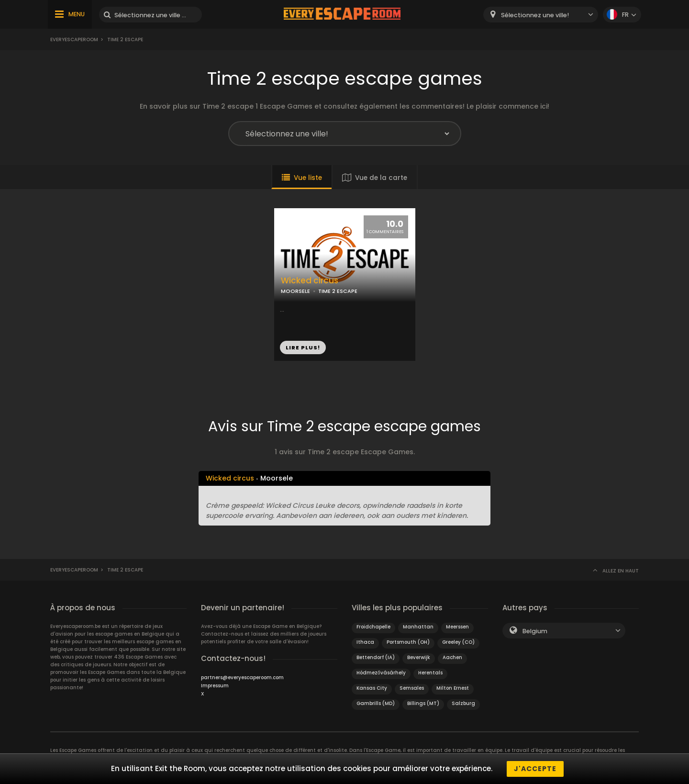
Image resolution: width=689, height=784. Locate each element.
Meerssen (457, 627)
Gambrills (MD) (376, 703)
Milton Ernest (453, 688)
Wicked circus (310, 281)
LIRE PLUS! (303, 347)
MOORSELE (295, 291)
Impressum (215, 686)
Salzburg (463, 703)
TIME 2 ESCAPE (338, 291)
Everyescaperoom (74, 39)
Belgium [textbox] (535, 631)
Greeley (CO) (458, 642)
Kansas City (372, 688)
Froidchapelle (373, 627)
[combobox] (541, 15)
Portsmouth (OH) (408, 642)
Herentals (430, 673)
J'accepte (535, 769)
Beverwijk (419, 657)
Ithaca (365, 642)
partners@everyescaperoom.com (242, 678)
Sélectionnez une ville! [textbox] (535, 15)
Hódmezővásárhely (381, 673)
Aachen (452, 657)
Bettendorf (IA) (376, 657)
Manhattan (418, 627)
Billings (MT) (423, 703)
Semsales (412, 688)
